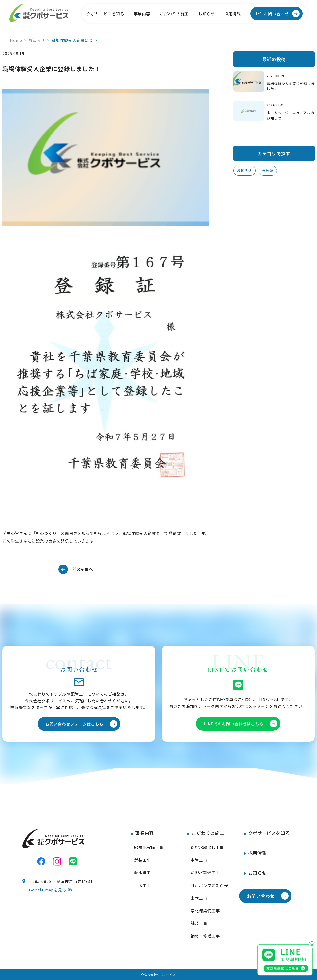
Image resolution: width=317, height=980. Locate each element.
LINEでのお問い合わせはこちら (234, 724)
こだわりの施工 (174, 14)
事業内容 (142, 14)
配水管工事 (145, 872)
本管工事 (199, 860)
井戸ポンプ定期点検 (209, 885)
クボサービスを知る (105, 14)
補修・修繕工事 (205, 936)
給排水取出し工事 (207, 847)
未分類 (268, 170)
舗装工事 (143, 860)
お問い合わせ (277, 14)
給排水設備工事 (149, 847)
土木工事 (143, 885)
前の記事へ (83, 569)
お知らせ (206, 14)
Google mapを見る (50, 890)
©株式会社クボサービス (158, 974)
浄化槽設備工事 (205, 911)
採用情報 (233, 14)
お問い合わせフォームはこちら (74, 724)
